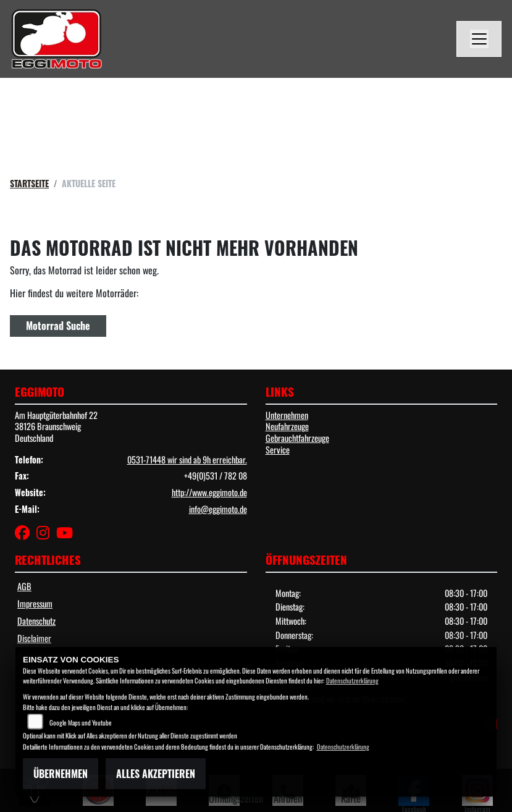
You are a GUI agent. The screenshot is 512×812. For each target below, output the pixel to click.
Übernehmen (61, 774)
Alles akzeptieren (156, 774)
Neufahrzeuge (287, 426)
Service (278, 450)
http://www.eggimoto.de (209, 492)
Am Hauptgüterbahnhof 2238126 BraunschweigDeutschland (56, 426)
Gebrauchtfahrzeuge (297, 438)
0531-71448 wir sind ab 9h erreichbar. (187, 459)
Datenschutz (36, 621)
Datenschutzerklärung (352, 680)
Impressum (35, 603)
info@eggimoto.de (218, 509)
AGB (24, 586)
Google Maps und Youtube (81, 722)
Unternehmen (287, 415)
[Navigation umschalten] (479, 39)
